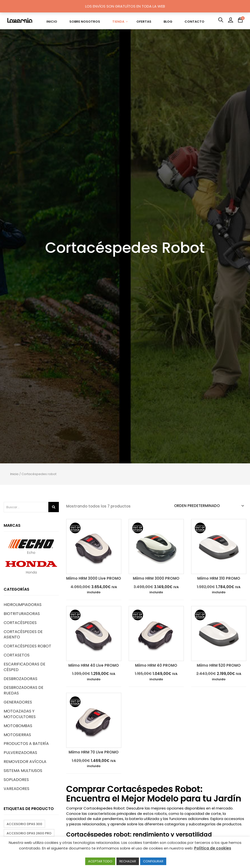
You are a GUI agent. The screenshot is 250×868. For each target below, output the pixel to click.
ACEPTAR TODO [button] (100, 861)
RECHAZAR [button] (128, 861)
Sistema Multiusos (23, 771)
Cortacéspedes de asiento (23, 634)
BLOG (168, 22)
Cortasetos (17, 655)
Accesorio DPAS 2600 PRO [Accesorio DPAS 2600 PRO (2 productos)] (29, 833)
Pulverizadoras (20, 753)
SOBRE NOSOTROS (85, 22)
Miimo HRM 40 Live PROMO (94, 666)
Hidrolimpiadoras (23, 605)
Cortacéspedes (20, 623)
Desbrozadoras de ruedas (24, 690)
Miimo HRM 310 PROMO (219, 579)
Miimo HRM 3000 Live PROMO (94, 579)
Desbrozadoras (21, 679)
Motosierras (17, 735)
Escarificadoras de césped (25, 667)
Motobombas (18, 726)
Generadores (18, 702)
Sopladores (16, 780)
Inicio (14, 474)
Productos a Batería (26, 744)
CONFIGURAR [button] (153, 861)
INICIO (52, 22)
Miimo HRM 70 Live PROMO (94, 752)
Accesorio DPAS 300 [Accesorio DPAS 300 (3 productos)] (24, 824)
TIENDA (118, 22)
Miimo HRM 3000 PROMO (156, 579)
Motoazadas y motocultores (20, 714)
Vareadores (16, 789)
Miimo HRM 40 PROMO (156, 666)
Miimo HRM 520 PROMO (219, 666)
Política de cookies (213, 848)
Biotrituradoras (22, 614)
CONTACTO (194, 22)
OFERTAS (144, 22)
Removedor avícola (25, 762)
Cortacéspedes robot (27, 646)
